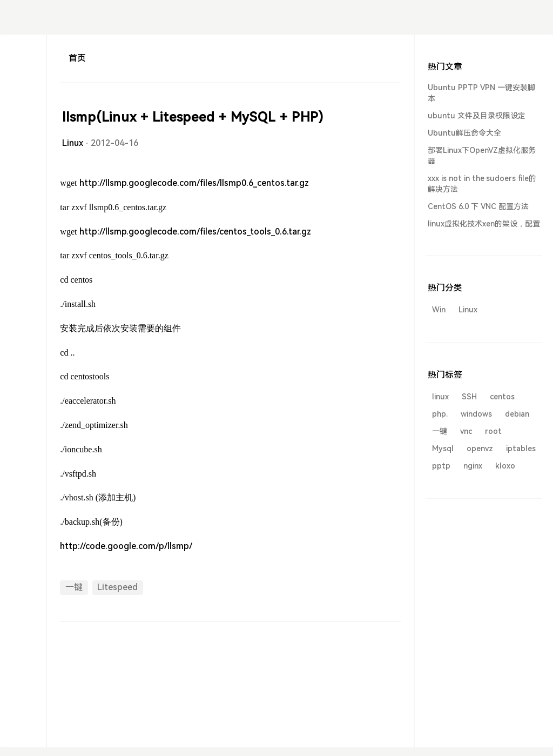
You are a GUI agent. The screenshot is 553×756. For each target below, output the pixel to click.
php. (440, 414)
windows (476, 414)
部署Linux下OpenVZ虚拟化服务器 (482, 156)
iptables (521, 449)
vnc (466, 431)
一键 (74, 587)
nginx (473, 466)
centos (502, 397)
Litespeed (117, 587)
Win (439, 310)
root (493, 431)
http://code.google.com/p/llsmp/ (126, 546)
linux (440, 397)
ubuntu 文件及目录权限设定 (477, 116)
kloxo (505, 466)
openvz (480, 449)
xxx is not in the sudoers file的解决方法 (482, 184)
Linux (73, 143)
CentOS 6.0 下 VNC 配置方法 (478, 206)
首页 (77, 58)
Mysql (443, 449)
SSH (469, 397)
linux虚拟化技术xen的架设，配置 (484, 224)
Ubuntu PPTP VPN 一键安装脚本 (481, 93)
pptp (441, 466)
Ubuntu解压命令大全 (464, 133)
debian (517, 414)
